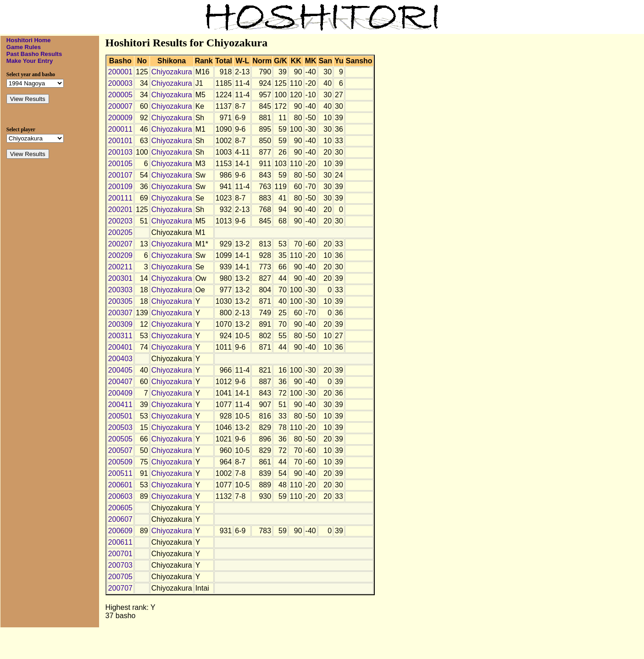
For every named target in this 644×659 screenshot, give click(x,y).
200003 (120, 83)
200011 (120, 129)
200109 (120, 187)
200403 (120, 359)
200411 (120, 405)
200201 (120, 209)
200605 (120, 508)
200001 (120, 72)
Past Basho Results (34, 54)
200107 (120, 175)
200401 (120, 347)
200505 (120, 439)
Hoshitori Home (29, 40)
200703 (120, 565)
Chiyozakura (172, 72)
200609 (120, 531)
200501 (120, 416)
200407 (120, 382)
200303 (120, 290)
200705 (120, 577)
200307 (120, 313)
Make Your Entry (30, 61)
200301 (120, 278)
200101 (120, 141)
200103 (120, 152)
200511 (120, 473)
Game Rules (24, 47)
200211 (120, 267)
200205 (120, 232)
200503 (120, 427)
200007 (120, 106)
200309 (120, 324)
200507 (120, 450)
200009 (120, 118)
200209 (120, 255)
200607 (120, 519)
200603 (120, 496)
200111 (120, 198)
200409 (120, 393)
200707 (120, 588)
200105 (120, 164)
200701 (120, 554)
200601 (120, 485)
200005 (120, 95)
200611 (120, 542)
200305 (120, 301)
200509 (120, 462)
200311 (120, 336)
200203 (120, 221)
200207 (120, 244)
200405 (120, 370)
